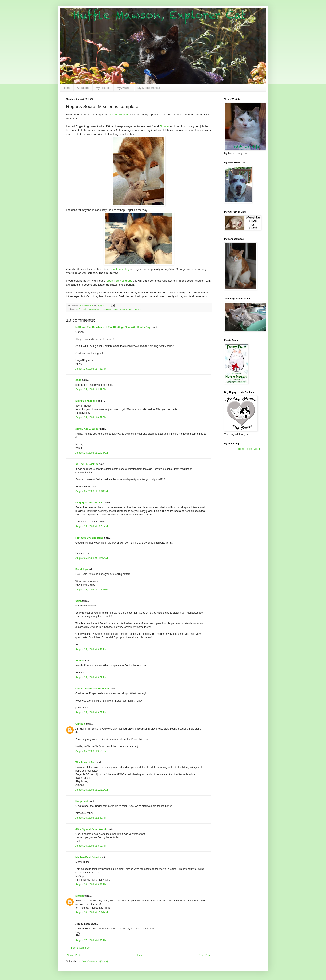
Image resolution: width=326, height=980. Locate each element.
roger (109, 309)
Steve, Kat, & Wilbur (88, 429)
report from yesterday (119, 281)
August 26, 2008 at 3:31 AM (91, 884)
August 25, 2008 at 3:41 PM (91, 649)
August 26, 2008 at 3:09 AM (91, 846)
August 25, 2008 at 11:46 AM (92, 558)
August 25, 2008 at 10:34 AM (92, 453)
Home (67, 88)
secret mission (119, 114)
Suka (79, 601)
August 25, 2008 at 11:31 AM (92, 526)
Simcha (80, 661)
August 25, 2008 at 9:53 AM (91, 418)
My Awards (124, 88)
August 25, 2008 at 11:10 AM (92, 491)
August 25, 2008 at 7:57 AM (91, 369)
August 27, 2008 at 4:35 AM (91, 940)
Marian (80, 896)
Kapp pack (82, 801)
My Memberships (149, 88)
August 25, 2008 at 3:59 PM (91, 677)
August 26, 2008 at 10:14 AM (92, 912)
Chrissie (80, 724)
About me (83, 88)
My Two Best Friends (88, 857)
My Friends (103, 88)
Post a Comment (81, 948)
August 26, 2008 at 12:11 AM (92, 790)
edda (78, 380)
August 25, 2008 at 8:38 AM (91, 390)
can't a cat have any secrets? (90, 309)
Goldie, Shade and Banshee (92, 689)
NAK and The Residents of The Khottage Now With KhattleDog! (113, 327)
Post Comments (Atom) (95, 961)
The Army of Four (86, 762)
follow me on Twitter (249, 449)
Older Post (204, 955)
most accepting (120, 269)
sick (131, 309)
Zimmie (164, 126)
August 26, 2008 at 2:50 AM (91, 818)
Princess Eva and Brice (90, 538)
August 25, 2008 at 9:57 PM (91, 712)
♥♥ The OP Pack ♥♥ (87, 464)
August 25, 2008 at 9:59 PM (91, 751)
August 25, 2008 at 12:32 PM (92, 590)
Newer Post (74, 955)
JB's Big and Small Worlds (91, 829)
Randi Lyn (82, 569)
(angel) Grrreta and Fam (90, 503)
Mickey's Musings (86, 401)
